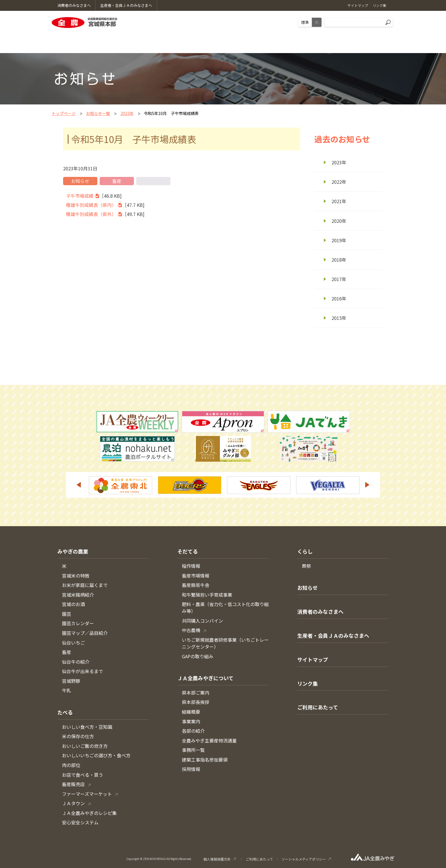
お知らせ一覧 (98, 113)
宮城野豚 (71, 681)
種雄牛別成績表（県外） (91, 214)
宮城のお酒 (73, 604)
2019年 (339, 240)
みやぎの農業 (73, 551)
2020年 (339, 221)
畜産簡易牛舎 (196, 585)
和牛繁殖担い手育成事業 (207, 595)
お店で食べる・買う (83, 775)
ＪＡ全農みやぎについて (205, 678)
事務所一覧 (193, 750)
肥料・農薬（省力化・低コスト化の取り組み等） (225, 607)
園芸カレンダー (78, 623)
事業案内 (191, 721)
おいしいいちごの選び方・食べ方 (96, 755)
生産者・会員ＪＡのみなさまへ (333, 635)
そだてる (188, 551)
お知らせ (308, 588)
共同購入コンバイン (202, 621)
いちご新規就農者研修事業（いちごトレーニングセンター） (225, 643)
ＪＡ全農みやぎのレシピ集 (89, 813)
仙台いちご (73, 643)
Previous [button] (79, 485)
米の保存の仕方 (78, 736)
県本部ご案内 (196, 693)
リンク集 (308, 683)
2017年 (339, 279)
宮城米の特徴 (76, 576)
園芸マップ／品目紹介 (85, 633)
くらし (305, 551)
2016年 (339, 298)
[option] (120, 485)
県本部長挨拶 (196, 702)
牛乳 (67, 690)
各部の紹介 (193, 731)
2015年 (339, 318)
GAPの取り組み (198, 656)
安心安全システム (80, 822)
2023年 (127, 113)
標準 (305, 22)
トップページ (64, 113)
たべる (65, 712)
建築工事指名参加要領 (205, 760)
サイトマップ (313, 659)
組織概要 (191, 712)
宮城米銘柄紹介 (78, 595)
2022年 (339, 182)
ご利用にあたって (318, 707)
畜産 (67, 652)
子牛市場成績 (80, 196)
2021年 (339, 201)
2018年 (339, 260)
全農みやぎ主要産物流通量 (209, 740)
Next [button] (367, 485)
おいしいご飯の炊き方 (85, 746)
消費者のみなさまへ (320, 611)
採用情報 (191, 769)
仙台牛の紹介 (76, 662)
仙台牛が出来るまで (83, 671)
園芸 (67, 614)
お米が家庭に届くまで (85, 585)
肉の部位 (71, 765)
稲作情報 (191, 566)
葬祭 (306, 566)
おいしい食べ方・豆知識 (87, 727)
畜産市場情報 (196, 576)
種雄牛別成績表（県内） (91, 205)
